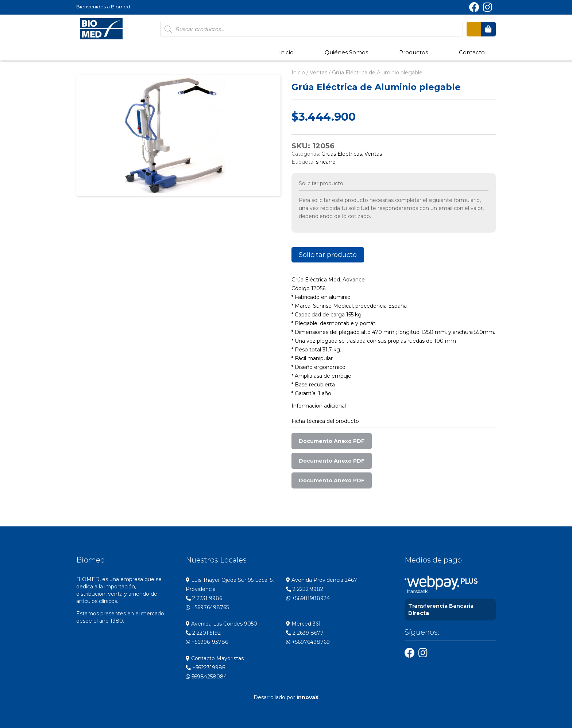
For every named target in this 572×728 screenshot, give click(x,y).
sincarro (326, 162)
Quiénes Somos (346, 52)
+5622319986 (205, 667)
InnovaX (308, 697)
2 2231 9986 (204, 598)
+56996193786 (207, 642)
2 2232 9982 (305, 589)
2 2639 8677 (305, 633)
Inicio (286, 52)
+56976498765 (207, 607)
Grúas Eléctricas (342, 154)
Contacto (472, 52)
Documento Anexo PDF (332, 441)
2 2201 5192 (203, 633)
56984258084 (206, 677)
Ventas (318, 73)
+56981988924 (308, 598)
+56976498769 (308, 642)
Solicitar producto (328, 255)
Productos (413, 52)
